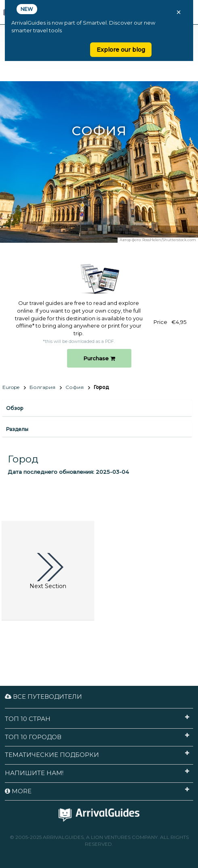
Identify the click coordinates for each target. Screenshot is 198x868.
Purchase (99, 358)
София (75, 387)
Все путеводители (43, 697)
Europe (11, 387)
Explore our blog (121, 50)
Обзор (15, 408)
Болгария (42, 387)
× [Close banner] (179, 12)
